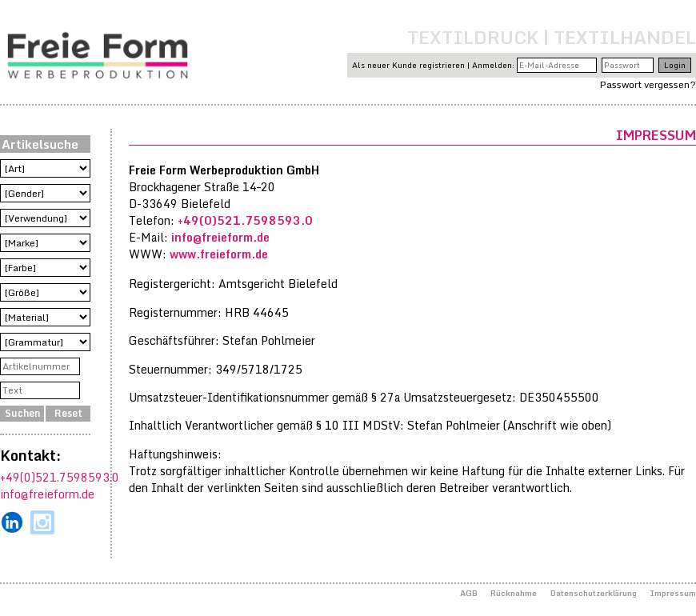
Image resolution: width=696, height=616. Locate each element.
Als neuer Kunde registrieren (408, 65)
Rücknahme (514, 593)
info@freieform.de (47, 494)
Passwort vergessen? (648, 84)
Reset (68, 413)
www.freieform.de (219, 254)
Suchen (22, 413)
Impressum (673, 593)
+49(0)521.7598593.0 (60, 477)
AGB (469, 593)
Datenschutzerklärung (594, 593)
